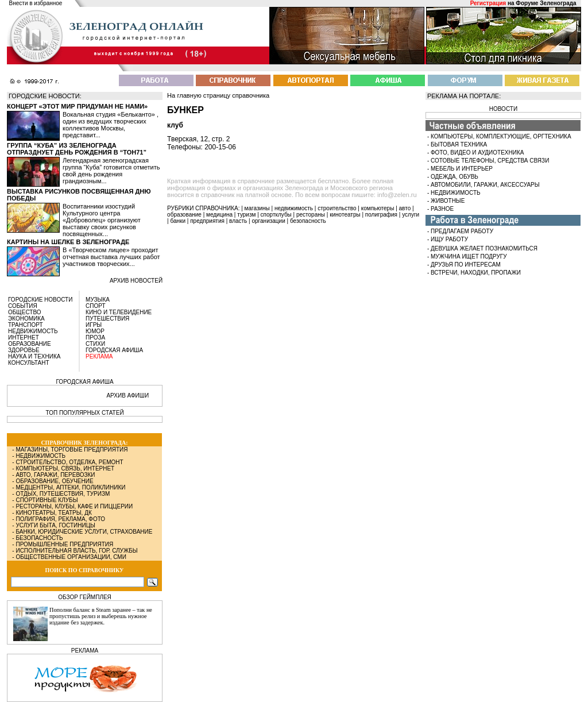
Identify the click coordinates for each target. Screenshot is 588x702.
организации (269, 221)
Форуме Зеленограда (546, 3)
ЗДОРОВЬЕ (24, 350)
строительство (337, 208)
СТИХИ (95, 344)
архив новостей (136, 281)
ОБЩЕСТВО (25, 312)
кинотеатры (345, 215)
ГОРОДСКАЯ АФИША (114, 350)
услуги (411, 215)
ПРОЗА (95, 338)
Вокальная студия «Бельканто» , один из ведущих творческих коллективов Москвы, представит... (111, 125)
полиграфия (381, 215)
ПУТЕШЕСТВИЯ (107, 319)
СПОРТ (96, 306)
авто (405, 208)
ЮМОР (95, 331)
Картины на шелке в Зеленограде (68, 242)
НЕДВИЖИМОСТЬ (33, 331)
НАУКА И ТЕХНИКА (34, 356)
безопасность (308, 221)
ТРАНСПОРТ (26, 325)
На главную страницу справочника (218, 95)
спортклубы (276, 215)
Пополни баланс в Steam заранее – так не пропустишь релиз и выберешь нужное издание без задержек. (101, 616)
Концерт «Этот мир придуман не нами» (77, 106)
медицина (219, 215)
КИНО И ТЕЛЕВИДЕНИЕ (119, 312)
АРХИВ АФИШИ (127, 396)
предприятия (207, 221)
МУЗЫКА (98, 300)
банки (178, 221)
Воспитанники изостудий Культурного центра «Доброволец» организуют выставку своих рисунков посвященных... (102, 220)
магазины (257, 208)
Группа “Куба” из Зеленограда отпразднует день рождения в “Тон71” (77, 149)
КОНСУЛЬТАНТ (29, 363)
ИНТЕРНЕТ (24, 338)
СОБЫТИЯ (23, 306)
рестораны (311, 215)
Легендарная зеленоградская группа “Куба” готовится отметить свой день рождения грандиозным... (111, 171)
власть (238, 221)
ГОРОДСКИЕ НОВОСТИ (40, 300)
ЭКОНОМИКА (26, 319)
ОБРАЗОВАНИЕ (30, 344)
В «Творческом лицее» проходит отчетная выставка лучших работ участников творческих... (111, 257)
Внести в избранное (36, 3)
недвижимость (294, 208)
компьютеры (378, 208)
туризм (246, 215)
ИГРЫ (94, 325)
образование (184, 215)
